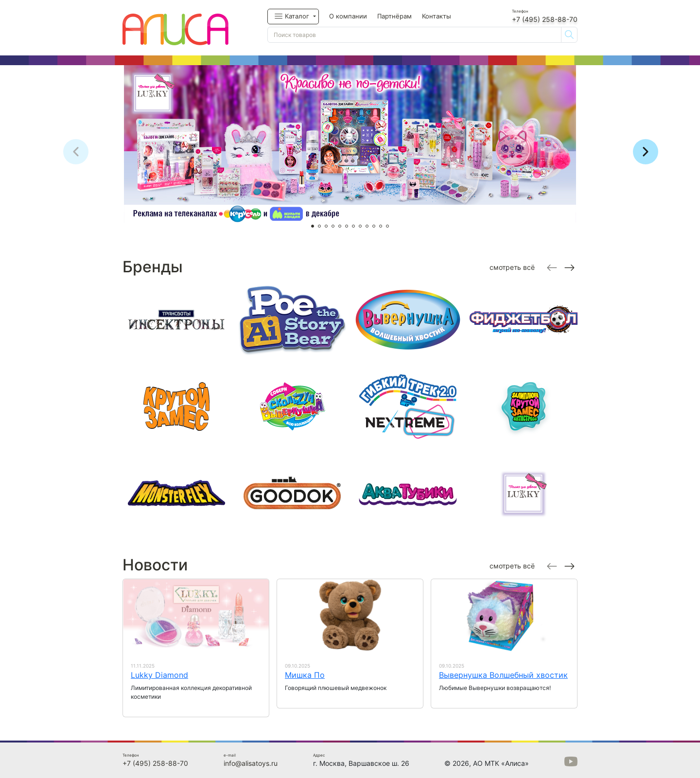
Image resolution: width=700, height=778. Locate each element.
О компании (348, 16)
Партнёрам (394, 16)
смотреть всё (512, 267)
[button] (293, 17)
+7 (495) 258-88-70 (545, 19)
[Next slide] (569, 267)
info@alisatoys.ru (251, 763)
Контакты (437, 16)
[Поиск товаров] (414, 35)
